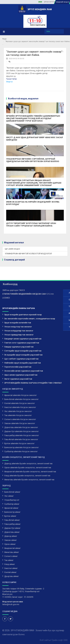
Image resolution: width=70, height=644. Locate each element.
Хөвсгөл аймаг (11, 555)
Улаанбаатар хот (12, 487)
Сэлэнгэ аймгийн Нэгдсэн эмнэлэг (20, 406)
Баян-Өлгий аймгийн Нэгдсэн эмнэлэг (21, 386)
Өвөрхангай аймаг (12, 535)
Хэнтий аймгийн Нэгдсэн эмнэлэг (20, 390)
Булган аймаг (10, 503)
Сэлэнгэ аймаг (11, 543)
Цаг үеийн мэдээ (12, 249)
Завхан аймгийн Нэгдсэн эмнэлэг (20, 410)
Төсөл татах (11, 79)
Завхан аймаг (11, 527)
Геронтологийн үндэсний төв (18, 353)
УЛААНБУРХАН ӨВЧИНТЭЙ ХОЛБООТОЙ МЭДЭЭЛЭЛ (28, 254)
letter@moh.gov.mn (11, 591)
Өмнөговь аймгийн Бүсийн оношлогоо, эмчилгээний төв (29, 466)
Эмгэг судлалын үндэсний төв (18, 365)
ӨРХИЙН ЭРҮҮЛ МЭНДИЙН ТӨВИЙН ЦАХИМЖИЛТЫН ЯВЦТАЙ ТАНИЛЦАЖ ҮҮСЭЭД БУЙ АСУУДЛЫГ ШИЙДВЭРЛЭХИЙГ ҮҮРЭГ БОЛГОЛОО (33, 118)
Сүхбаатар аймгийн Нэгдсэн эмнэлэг (21, 438)
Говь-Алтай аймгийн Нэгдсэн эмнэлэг (21, 426)
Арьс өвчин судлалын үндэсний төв (21, 361)
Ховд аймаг (10, 551)
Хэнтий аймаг (10, 559)
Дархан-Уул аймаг (12, 515)
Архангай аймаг (11, 495)
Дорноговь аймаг (12, 519)
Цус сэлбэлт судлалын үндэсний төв (21, 345)
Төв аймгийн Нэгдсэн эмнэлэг (18, 402)
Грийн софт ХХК (60, 627)
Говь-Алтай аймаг (12, 507)
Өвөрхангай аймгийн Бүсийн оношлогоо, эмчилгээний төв (30, 458)
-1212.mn (28, 281)
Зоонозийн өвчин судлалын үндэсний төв (24, 357)
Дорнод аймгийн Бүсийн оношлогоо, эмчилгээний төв (28, 450)
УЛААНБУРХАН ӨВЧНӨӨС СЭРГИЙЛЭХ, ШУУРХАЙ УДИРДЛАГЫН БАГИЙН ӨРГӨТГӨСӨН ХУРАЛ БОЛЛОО (33, 160)
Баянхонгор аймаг (12, 499)
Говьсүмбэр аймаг (12, 511)
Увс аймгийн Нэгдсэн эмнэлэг (18, 398)
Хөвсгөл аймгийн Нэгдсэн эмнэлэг (20, 394)
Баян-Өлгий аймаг (12, 479)
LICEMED (6, 284)
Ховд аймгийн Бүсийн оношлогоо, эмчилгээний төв (27, 462)
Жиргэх (9, 82)
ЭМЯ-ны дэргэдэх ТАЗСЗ (14, 277)
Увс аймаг (9, 483)
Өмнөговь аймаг (12, 539)
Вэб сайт (44, 627)
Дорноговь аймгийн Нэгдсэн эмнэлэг (21, 414)
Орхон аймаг (10, 531)
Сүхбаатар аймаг (12, 491)
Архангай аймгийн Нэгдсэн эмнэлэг (21, 382)
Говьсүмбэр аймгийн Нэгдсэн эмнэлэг (22, 422)
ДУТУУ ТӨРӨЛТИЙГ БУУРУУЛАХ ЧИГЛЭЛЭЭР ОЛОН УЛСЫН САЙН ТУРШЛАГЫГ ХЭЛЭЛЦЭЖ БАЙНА (31, 225)
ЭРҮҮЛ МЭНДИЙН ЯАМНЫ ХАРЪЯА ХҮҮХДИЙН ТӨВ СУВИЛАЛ (33, 370)
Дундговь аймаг (12, 563)
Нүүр (4, 39)
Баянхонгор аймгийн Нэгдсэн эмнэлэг (22, 434)
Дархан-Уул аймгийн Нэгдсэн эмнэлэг (22, 418)
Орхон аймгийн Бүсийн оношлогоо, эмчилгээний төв (28, 454)
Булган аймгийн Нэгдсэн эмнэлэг (19, 430)
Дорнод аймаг (11, 523)
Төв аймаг (9, 547)
